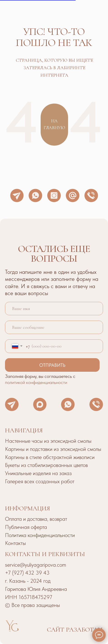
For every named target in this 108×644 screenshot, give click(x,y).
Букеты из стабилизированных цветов (46, 465)
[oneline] (54, 327)
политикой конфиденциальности (36, 382)
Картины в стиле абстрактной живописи (50, 457)
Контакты (15, 543)
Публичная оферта (26, 527)
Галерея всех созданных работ (40, 481)
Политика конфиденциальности (40, 535)
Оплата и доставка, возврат (36, 519)
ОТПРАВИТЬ (52, 365)
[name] (54, 309)
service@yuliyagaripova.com (36, 565)
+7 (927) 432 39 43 (27, 573)
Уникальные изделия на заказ (38, 473)
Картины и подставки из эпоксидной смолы (53, 449)
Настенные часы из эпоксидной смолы (48, 441)
